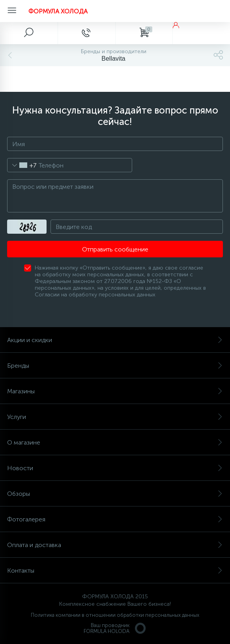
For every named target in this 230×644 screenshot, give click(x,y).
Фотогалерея (115, 519)
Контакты (115, 570)
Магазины (115, 391)
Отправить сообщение (115, 249)
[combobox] (22, 165)
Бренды (115, 366)
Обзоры (115, 494)
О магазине (115, 442)
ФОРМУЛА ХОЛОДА (58, 11)
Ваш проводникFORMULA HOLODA (115, 628)
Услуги (115, 417)
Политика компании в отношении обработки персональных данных (115, 615)
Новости (115, 468)
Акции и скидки (115, 340)
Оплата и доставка (115, 545)
